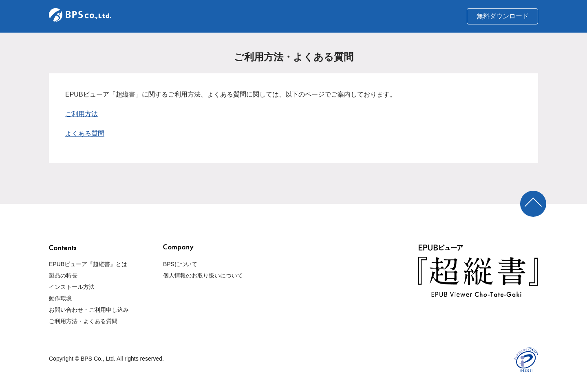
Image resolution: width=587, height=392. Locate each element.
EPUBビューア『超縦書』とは (88, 264)
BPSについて (180, 264)
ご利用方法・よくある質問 (83, 321)
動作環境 (60, 298)
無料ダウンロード (503, 16)
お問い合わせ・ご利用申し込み (89, 310)
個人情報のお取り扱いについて (203, 275)
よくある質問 (85, 133)
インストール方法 (72, 287)
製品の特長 (63, 275)
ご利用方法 (82, 114)
